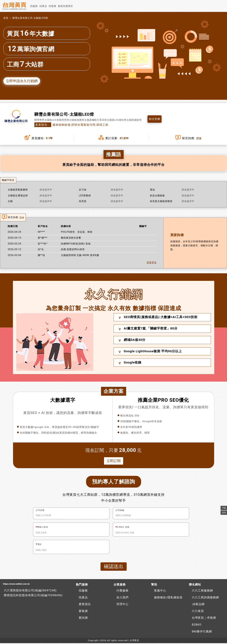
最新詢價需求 (65, 6)
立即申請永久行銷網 (22, 81)
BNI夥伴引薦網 (202, 632)
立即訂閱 (114, 461)
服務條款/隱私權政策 (168, 598)
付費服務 (122, 591)
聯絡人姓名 (43, 528)
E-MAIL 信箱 (123, 528)
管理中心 (122, 605)
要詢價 (83, 619)
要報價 (83, 612)
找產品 (43, 6)
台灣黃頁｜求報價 (204, 619)
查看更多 (152, 263)
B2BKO (197, 625)
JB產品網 (198, 605)
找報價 (52, 6)
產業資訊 (85, 605)
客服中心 (160, 591)
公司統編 (120, 511)
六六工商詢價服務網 (205, 598)
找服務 (34, 6)
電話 (39, 545)
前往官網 (155, 119)
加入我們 (122, 598)
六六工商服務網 (202, 591)
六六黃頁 (198, 612)
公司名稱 (40, 511)
